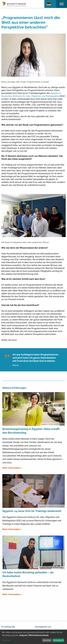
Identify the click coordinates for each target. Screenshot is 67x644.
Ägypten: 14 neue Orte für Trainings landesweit (32, 511)
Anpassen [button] (6, 640)
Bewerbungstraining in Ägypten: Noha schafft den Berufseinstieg (31, 431)
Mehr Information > (12, 468)
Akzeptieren (58, 640)
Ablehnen (47, 640)
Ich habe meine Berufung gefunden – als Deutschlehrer (28, 574)
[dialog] (33, 637)
